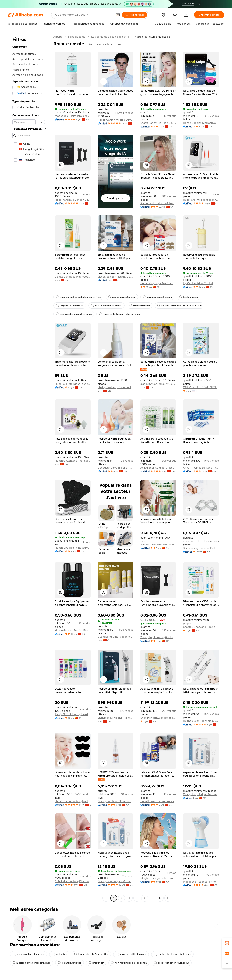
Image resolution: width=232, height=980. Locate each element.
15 (160, 898)
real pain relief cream (122, 297)
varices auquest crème (157, 297)
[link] (227, 943)
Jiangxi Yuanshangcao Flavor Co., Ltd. (158, 545)
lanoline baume (140, 305)
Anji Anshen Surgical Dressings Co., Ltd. (158, 468)
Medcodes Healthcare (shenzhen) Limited (73, 116)
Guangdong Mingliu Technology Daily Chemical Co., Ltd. (116, 637)
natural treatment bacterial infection (179, 305)
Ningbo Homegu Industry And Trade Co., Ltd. (158, 878)
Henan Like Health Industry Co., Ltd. (73, 548)
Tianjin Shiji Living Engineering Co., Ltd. (73, 714)
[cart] (175, 15)
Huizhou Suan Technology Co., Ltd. (201, 721)
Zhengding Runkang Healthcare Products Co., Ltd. (158, 637)
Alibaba (58, 37)
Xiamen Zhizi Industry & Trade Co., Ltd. (158, 203)
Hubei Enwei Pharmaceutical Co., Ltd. (158, 801)
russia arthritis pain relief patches (119, 314)
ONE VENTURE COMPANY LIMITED (201, 387)
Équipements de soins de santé (110, 37)
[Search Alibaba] (84, 15)
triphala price (188, 297)
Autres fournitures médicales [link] (152, 37)
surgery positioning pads (131, 954)
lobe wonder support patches (74, 314)
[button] (118, 15)
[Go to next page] (168, 898)
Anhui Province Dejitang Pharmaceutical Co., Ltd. (201, 468)
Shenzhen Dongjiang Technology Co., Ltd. (116, 718)
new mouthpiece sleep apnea (129, 963)
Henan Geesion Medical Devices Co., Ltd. (201, 123)
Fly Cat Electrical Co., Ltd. (198, 283)
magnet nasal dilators (70, 305)
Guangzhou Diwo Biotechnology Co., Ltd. (116, 801)
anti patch (59, 954)
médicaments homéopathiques (32, 963)
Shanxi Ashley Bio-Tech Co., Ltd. (158, 123)
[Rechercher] (134, 15)
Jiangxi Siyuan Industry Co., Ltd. (158, 384)
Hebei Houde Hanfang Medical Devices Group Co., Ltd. (73, 801)
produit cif (96, 963)
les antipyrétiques (70, 963)
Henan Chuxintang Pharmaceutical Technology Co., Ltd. (73, 461)
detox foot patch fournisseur (172, 963)
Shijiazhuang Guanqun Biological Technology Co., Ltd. (201, 548)
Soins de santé (77, 37)
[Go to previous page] (106, 898)
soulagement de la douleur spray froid (78, 297)
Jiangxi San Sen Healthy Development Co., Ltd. (116, 277)
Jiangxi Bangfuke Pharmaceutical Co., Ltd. (73, 277)
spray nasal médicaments (29, 954)
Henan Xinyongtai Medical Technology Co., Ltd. (158, 283)
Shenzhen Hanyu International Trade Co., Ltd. (158, 718)
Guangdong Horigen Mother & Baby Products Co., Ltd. (201, 794)
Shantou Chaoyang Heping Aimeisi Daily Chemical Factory (201, 627)
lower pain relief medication (91, 954)
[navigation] (29, 468)
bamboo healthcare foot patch (172, 954)
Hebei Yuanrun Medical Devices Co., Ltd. (116, 120)
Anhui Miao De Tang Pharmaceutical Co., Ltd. (73, 881)
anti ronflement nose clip (106, 305)
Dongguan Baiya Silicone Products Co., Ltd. (116, 468)
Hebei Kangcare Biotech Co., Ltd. (73, 200)
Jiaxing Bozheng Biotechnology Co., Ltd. (116, 387)
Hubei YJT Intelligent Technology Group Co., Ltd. (201, 200)
